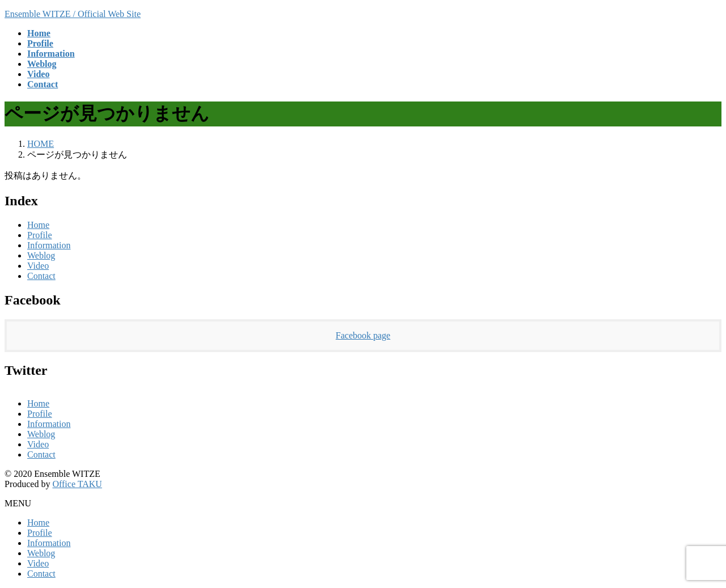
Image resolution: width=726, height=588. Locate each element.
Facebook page (363, 335)
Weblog (41, 255)
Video (38, 266)
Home (38, 225)
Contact (41, 276)
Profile (40, 235)
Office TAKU (77, 484)
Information (49, 245)
